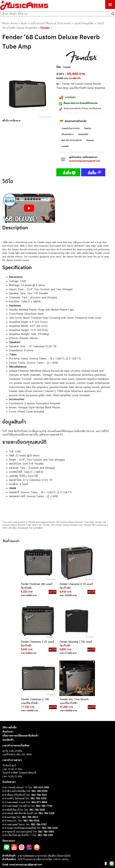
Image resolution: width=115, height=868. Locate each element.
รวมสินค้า (8, 682)
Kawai (6, 852)
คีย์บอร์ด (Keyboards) (13, 819)
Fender (45, 28)
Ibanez (6, 848)
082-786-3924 (30, 759)
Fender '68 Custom (93, 525)
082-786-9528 (31, 763)
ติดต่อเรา (8, 674)
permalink (38, 528)
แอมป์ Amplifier (84, 23)
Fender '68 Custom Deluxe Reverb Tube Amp (71, 522)
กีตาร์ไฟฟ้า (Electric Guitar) (16, 812)
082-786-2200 (47, 756)
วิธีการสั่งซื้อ (9, 670)
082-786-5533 (38, 741)
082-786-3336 (37, 752)
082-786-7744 (44, 748)
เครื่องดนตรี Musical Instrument (51, 23)
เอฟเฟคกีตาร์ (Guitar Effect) (17, 827)
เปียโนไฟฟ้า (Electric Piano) (17, 823)
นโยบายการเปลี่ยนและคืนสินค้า (20, 678)
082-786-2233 (50, 770)
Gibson (6, 844)
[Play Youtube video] (29, 208)
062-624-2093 (41, 730)
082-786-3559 (39, 733)
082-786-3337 (39, 737)
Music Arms (10, 23)
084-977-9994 (39, 744)
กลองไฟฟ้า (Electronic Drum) (17, 830)
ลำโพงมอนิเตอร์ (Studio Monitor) (19, 837)
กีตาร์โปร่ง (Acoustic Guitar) (17, 816)
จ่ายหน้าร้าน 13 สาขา (71, 128)
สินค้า (24, 23)
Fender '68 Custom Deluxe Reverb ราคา (63, 525)
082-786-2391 (45, 777)
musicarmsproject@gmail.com (85, 161)
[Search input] (56, 14)
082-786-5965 (46, 774)
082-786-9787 (39, 767)
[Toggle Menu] (110, 4)
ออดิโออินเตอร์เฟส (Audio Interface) (21, 834)
